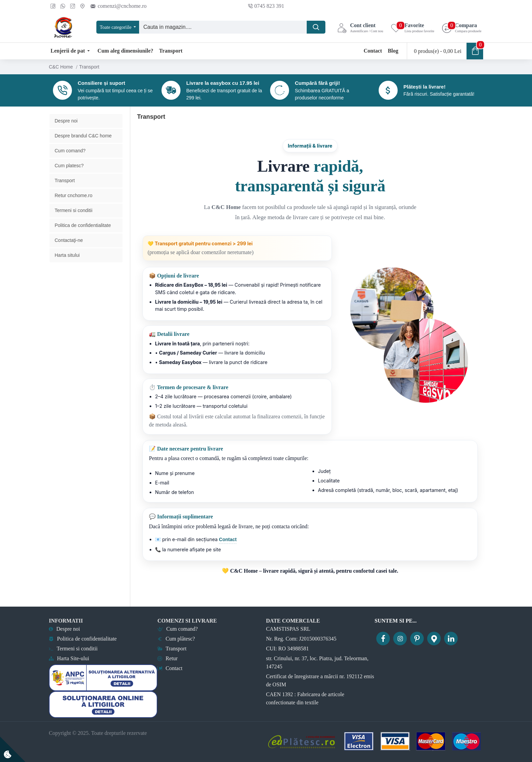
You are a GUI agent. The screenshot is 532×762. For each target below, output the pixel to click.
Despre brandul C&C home (83, 147)
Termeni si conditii (73, 221)
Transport (65, 191)
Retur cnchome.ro (73, 206)
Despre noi (66, 132)
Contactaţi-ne (69, 251)
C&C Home (61, 67)
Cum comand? (70, 161)
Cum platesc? (69, 176)
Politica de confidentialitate (83, 236)
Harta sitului (67, 266)
